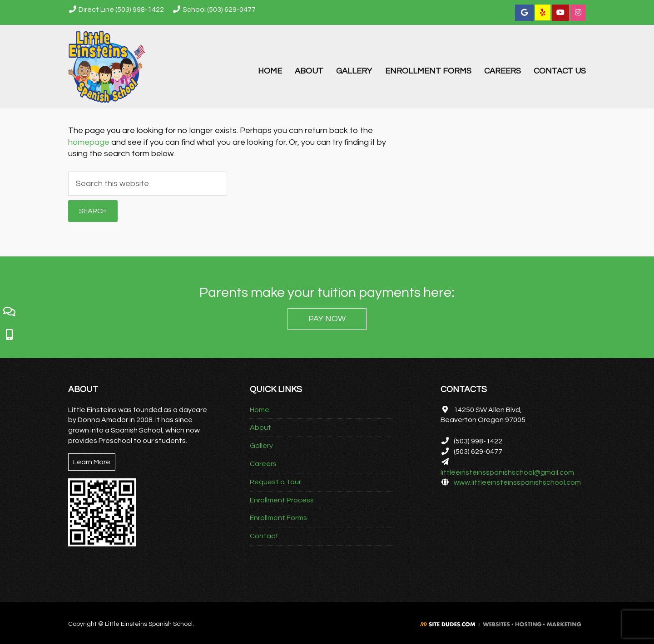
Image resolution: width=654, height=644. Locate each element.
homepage (89, 142)
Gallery (261, 446)
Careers (263, 464)
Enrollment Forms (278, 518)
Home (260, 410)
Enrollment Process (282, 500)
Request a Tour (275, 482)
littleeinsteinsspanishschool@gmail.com (507, 472)
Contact (264, 536)
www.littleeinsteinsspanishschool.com (517, 482)
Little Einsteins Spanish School (109, 67)
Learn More (92, 462)
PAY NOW (327, 319)
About (260, 428)
